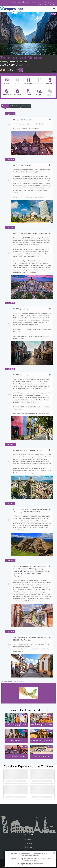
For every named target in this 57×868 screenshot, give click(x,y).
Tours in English (41, 4)
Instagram (29, 842)
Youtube (28, 849)
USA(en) (53, 4)
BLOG (33, 2)
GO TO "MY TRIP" (25, 2)
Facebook (28, 838)
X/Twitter (28, 845)
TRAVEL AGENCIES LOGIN (49, 2)
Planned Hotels (15, 106)
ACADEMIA (38, 2)
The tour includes (26, 106)
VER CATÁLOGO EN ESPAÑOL (12, 2)
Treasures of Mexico (21, 58)
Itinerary (5, 106)
